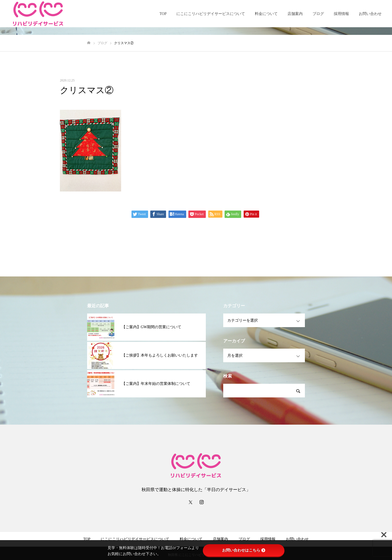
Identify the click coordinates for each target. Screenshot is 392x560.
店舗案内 (295, 14)
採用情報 (341, 14)
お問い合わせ (370, 14)
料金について (266, 14)
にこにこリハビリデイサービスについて (211, 14)
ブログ (318, 14)
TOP (163, 14)
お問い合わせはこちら (244, 550)
